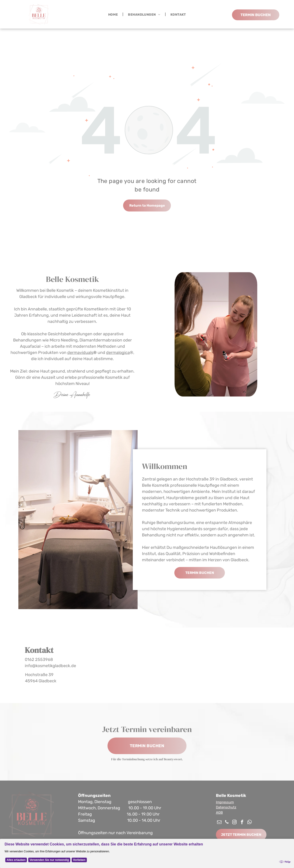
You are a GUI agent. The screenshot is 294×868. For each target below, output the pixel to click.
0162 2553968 (39, 660)
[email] (219, 823)
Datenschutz (226, 807)
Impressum (225, 802)
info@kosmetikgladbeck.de (50, 666)
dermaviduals (80, 353)
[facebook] (242, 823)
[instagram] (234, 823)
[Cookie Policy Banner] (147, 853)
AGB (219, 813)
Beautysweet (173, 759)
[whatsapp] (250, 823)
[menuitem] (114, 14)
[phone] (227, 823)
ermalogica (119, 353)
